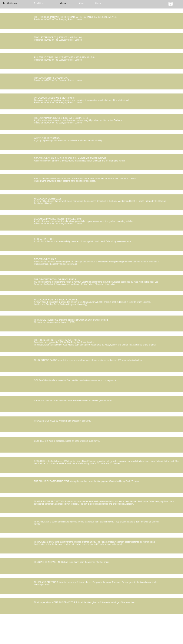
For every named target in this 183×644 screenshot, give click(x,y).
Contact (99, 3)
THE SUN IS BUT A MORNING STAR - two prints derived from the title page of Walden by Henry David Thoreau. (87, 481)
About (81, 3)
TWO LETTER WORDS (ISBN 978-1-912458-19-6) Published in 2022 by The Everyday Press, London (58, 39)
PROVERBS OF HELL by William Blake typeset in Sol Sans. (62, 421)
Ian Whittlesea (10, 3)
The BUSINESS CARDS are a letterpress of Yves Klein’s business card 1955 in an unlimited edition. (89, 360)
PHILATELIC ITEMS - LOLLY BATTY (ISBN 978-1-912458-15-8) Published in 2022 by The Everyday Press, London (64, 59)
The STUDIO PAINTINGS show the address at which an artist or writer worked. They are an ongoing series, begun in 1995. (71, 321)
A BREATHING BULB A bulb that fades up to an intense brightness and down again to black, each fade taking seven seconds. (83, 240)
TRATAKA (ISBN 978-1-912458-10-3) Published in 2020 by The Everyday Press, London (58, 79)
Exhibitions (39, 3)
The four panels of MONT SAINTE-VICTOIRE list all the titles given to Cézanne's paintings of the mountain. (85, 602)
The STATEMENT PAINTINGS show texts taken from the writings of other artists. (72, 562)
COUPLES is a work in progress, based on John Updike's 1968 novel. (67, 441)
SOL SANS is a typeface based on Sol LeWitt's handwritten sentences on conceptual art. (76, 380)
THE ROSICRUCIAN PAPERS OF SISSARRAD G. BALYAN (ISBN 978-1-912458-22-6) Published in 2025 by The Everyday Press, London (75, 18)
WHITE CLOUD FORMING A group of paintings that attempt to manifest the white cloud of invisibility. (68, 139)
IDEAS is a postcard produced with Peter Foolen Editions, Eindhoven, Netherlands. (73, 401)
